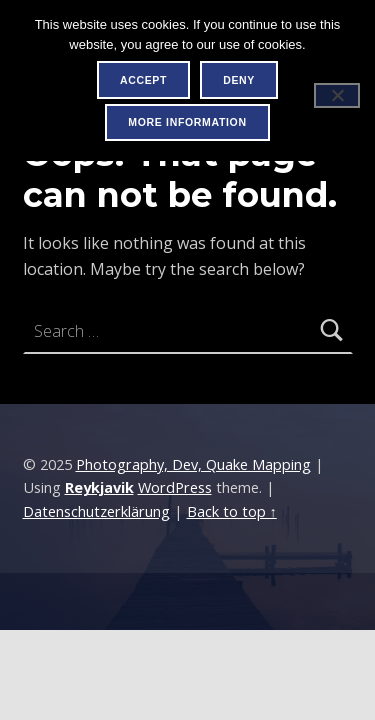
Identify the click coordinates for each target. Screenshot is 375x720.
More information (187, 122)
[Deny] (337, 95)
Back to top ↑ (232, 511)
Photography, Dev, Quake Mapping (193, 464)
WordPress (175, 487)
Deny (239, 80)
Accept (143, 80)
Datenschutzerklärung (96, 511)
